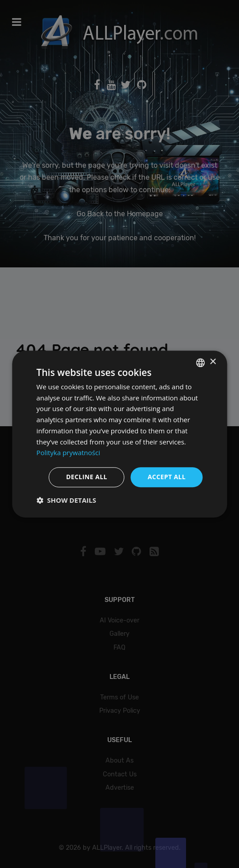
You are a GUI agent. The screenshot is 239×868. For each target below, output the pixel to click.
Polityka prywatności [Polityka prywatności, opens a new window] (68, 453)
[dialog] (119, 434)
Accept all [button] (167, 477)
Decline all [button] (86, 477)
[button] (66, 500)
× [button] (213, 362)
